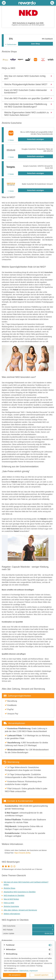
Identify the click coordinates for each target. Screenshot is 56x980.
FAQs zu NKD (9, 903)
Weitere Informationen (12, 914)
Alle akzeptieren (15, 975)
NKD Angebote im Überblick (14, 895)
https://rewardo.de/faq (22, 853)
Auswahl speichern (41, 975)
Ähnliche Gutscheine (11, 906)
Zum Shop (35, 44)
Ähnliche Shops (9, 888)
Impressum (34, 971)
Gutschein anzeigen (36, 139)
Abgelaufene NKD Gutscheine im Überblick (20, 892)
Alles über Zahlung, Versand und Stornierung (20, 910)
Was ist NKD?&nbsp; (11, 899)
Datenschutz (24, 971)
